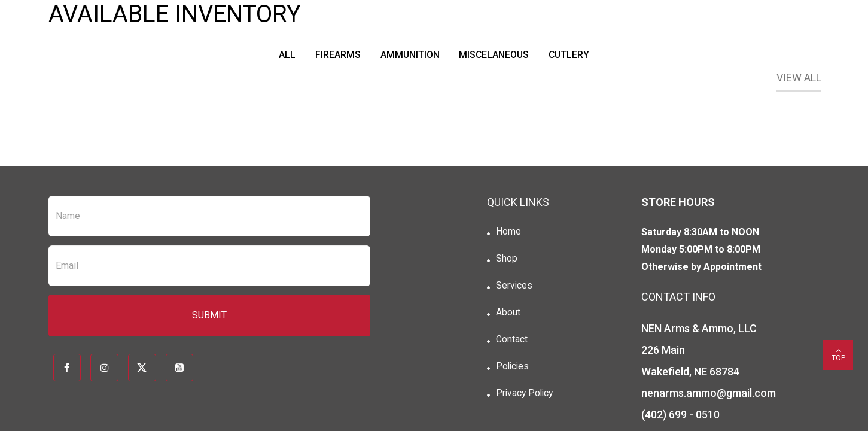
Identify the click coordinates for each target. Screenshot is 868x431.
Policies (513, 370)
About (508, 315)
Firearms (335, 55)
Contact (511, 342)
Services (514, 287)
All (283, 55)
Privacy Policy (525, 397)
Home (508, 232)
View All (799, 78)
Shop (506, 259)
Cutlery (572, 55)
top (838, 354)
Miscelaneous (495, 55)
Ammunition (409, 55)
